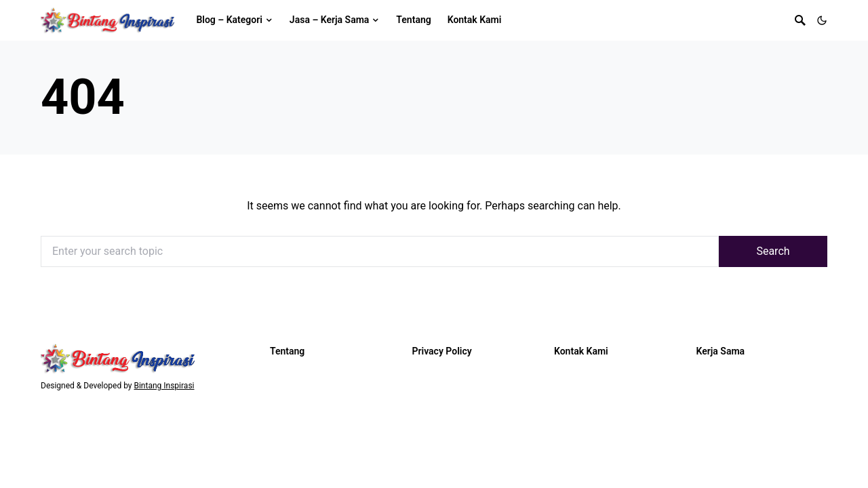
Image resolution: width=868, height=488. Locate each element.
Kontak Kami (581, 351)
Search (773, 251)
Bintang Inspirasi (164, 386)
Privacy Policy (442, 351)
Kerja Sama (721, 351)
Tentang (287, 351)
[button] (822, 20)
